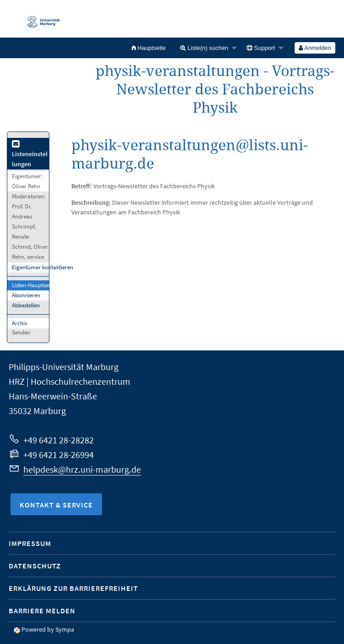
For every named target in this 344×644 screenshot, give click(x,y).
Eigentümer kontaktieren (43, 267)
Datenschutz (35, 566)
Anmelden (315, 48)
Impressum (30, 543)
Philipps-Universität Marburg (64, 367)
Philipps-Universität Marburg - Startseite (39, 19)
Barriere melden (42, 611)
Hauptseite (149, 48)
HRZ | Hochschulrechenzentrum (70, 381)
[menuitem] (149, 48)
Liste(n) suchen (204, 48)
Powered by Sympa (48, 629)
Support (261, 48)
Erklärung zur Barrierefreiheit (73, 588)
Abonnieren (26, 295)
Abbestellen (26, 305)
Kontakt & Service (56, 505)
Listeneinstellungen (30, 155)
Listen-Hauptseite (33, 285)
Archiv (20, 323)
